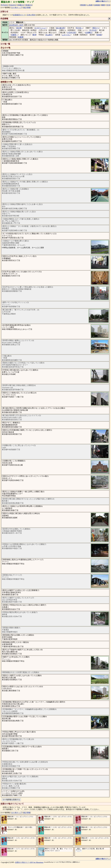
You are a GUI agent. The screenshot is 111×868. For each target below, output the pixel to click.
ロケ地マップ (17, 8)
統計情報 (27, 8)
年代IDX (4, 5)
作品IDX (12, 5)
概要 (103, 5)
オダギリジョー (41, 28)
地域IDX (29, 5)
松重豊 (21, 37)
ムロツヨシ (66, 35)
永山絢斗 (49, 35)
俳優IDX (21, 5)
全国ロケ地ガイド (22, 862)
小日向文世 (71, 33)
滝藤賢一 (14, 35)
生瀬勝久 (89, 33)
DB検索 (97, 5)
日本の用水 (31, 15)
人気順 (90, 5)
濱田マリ (96, 28)
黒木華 (19, 28)
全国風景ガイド (19, 15)
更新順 (83, 5)
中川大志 (93, 30)
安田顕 (99, 35)
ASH (31, 862)
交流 (108, 5)
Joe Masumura (38, 862)
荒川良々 (79, 28)
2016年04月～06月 (16, 25)
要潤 (34, 35)
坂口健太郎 (60, 28)
